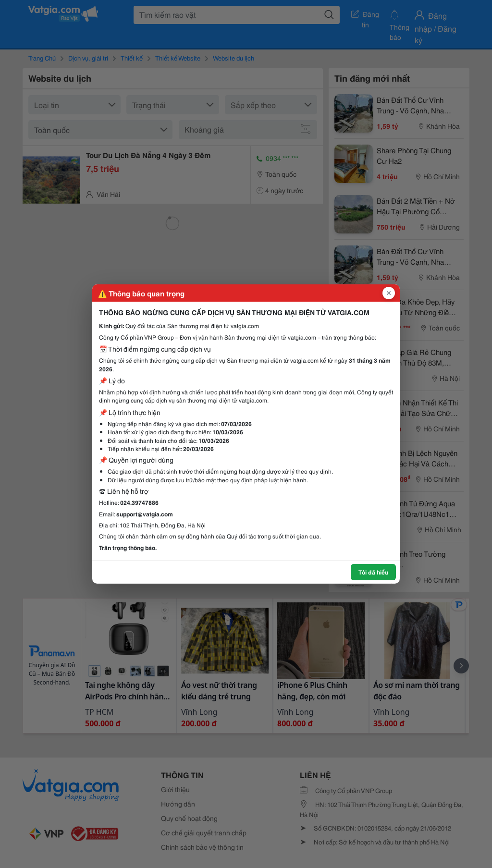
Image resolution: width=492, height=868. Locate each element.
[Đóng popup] (389, 293)
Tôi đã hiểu (373, 572)
